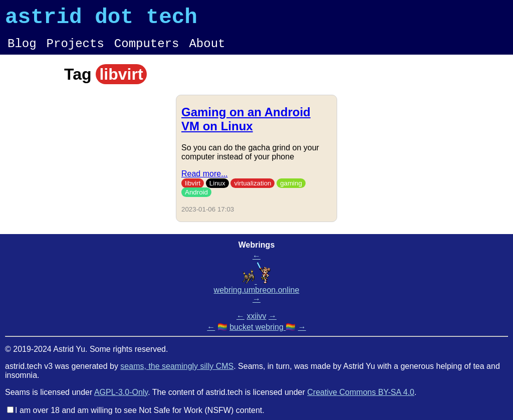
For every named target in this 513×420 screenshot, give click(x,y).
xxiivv (256, 316)
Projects (75, 50)
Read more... (204, 181)
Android (196, 200)
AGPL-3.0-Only (121, 392)
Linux (217, 191)
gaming (291, 191)
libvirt (193, 191)
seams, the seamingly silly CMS (177, 366)
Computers (147, 50)
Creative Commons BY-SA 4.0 (361, 392)
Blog (22, 50)
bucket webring (258, 327)
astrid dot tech (101, 20)
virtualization (252, 191)
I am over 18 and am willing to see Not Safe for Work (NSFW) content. (140, 410)
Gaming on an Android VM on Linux (246, 127)
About (207, 50)
